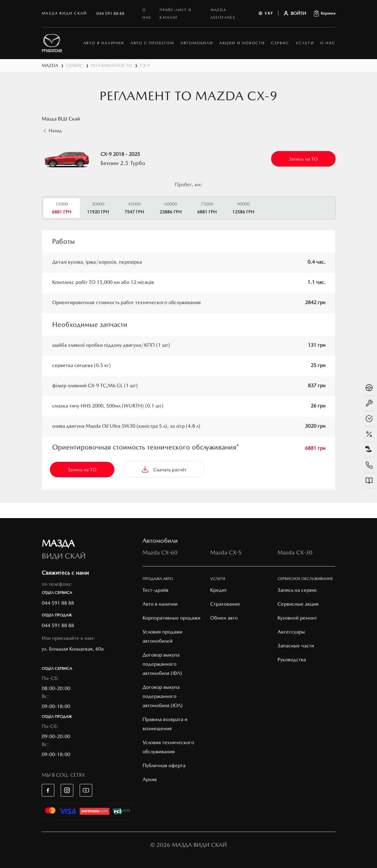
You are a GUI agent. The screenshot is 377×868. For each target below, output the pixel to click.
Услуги (305, 43)
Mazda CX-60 (160, 552)
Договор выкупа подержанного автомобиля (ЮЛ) (163, 696)
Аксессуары (291, 632)
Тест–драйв (155, 590)
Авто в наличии (160, 604)
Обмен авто (224, 618)
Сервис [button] (280, 43)
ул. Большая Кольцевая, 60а (73, 649)
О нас (328, 43)
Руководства (292, 660)
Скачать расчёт (164, 469)
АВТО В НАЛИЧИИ (104, 43)
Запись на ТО (303, 159)
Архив (150, 779)
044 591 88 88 (110, 13)
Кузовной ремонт (297, 618)
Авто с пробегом (152, 43)
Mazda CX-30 (295, 552)
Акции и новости (242, 43)
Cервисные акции (298, 604)
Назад (53, 131)
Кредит (219, 590)
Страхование (225, 604)
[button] (325, 13)
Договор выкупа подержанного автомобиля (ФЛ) (162, 664)
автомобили (197, 43)
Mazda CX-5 (226, 552)
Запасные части (296, 646)
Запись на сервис (297, 590)
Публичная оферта (164, 765)
